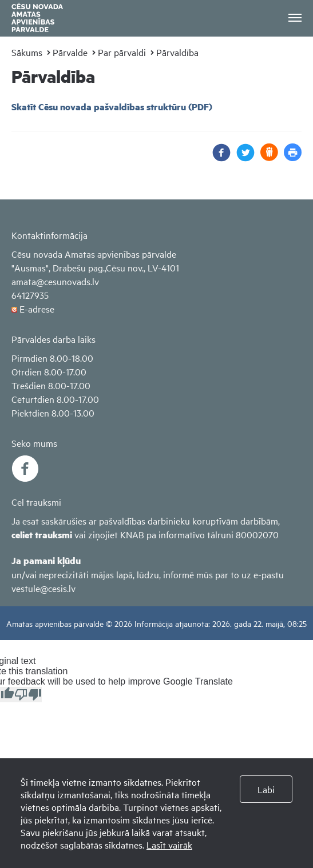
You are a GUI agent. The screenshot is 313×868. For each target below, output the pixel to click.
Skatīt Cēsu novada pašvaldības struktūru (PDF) (112, 107)
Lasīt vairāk (169, 845)
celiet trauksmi (42, 535)
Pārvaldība (177, 52)
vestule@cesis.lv (43, 588)
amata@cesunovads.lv (55, 281)
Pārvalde (70, 52)
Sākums (27, 52)
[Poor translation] (28, 695)
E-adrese (37, 309)
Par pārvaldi (122, 52)
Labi (266, 789)
